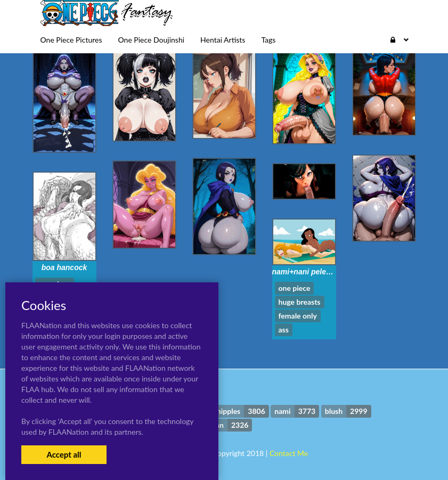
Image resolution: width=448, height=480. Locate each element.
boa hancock (64, 267)
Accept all (64, 454)
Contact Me (289, 453)
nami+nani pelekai (304, 272)
